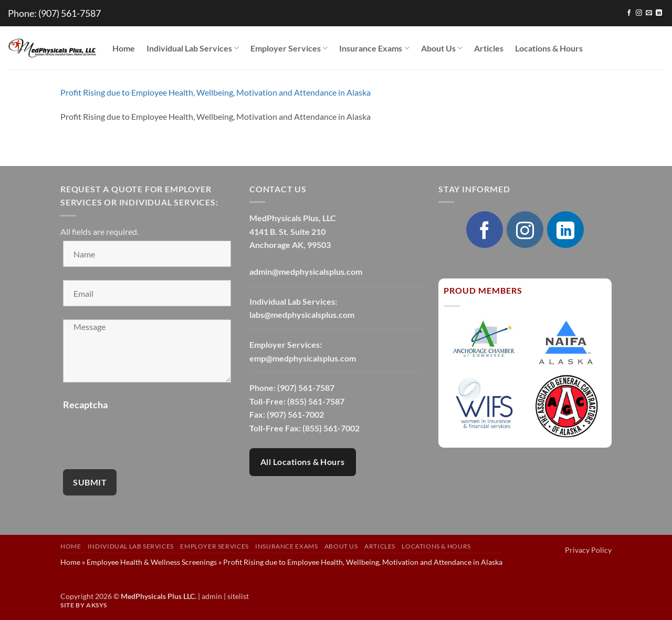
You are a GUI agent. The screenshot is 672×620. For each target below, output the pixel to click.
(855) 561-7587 (316, 401)
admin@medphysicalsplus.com (306, 271)
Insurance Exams (374, 48)
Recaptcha (85, 405)
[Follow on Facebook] (629, 13)
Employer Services (289, 48)
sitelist (238, 596)
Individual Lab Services (193, 48)
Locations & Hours (549, 48)
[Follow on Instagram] (639, 13)
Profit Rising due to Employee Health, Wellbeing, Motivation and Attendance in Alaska (216, 92)
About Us (442, 48)
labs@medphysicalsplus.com (302, 314)
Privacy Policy (588, 550)
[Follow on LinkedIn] (659, 13)
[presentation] (143, 436)
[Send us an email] (649, 13)
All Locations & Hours (303, 462)
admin (212, 596)
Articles (489, 48)
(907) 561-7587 (70, 13)
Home (124, 48)
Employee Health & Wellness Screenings (152, 562)
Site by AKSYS (84, 605)
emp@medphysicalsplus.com (303, 358)
